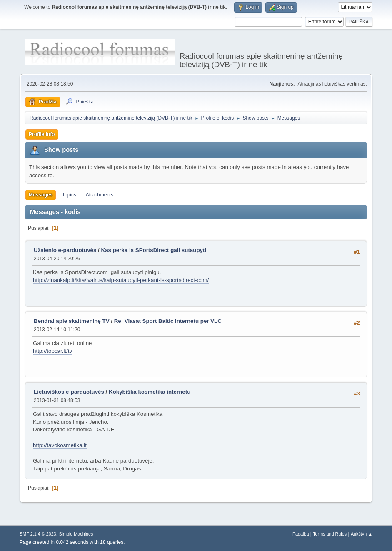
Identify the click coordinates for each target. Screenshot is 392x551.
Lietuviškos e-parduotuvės (69, 392)
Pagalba (301, 534)
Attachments (100, 195)
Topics (69, 195)
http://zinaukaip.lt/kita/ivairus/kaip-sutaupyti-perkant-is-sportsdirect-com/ (121, 280)
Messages (41, 195)
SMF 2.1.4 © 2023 (38, 534)
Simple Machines (76, 534)
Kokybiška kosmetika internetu (150, 392)
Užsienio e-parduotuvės (65, 250)
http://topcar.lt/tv (52, 351)
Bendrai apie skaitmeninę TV (71, 321)
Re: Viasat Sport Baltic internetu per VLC (168, 321)
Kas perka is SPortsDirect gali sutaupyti (154, 250)
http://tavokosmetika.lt (60, 445)
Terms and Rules (330, 534)
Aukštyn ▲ (362, 534)
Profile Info (42, 134)
